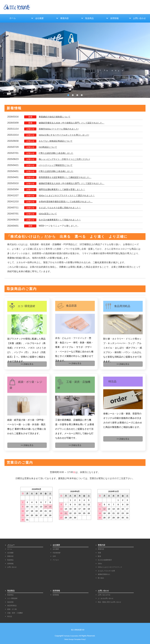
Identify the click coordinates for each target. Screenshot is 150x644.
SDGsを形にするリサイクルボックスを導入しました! (66, 135)
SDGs (100, 563)
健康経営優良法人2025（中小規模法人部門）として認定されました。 (74, 184)
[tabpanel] (75, 61)
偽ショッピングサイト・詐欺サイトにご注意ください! (66, 160)
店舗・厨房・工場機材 (16, 613)
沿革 (54, 556)
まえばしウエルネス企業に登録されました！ (61, 208)
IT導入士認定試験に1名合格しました (57, 153)
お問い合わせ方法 (105, 595)
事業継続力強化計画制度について (56, 117)
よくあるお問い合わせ (107, 598)
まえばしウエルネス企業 (108, 571)
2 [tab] (73, 96)
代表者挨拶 (57, 553)
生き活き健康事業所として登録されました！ (61, 220)
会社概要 (40, 19)
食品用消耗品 (13, 605)
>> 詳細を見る (27, 364)
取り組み (102, 578)
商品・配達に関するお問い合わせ (112, 602)
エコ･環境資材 (13, 598)
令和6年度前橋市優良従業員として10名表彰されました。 (68, 202)
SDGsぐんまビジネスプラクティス (112, 567)
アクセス (56, 560)
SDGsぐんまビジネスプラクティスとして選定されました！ (69, 196)
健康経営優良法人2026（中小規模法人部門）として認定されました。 (74, 123)
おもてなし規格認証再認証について (57, 141)
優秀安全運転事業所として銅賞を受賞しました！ (63, 190)
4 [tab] (82, 96)
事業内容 (65, 19)
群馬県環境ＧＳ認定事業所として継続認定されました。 (67, 178)
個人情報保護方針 (78, 630)
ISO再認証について (49, 147)
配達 (100, 556)
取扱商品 (90, 19)
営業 (100, 553)
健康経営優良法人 (105, 574)
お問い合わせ (140, 19)
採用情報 (115, 19)
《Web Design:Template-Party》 (75, 639)
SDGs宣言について (49, 214)
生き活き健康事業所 (106, 560)
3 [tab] (77, 96)
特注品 (10, 616)
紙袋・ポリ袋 (13, 609)
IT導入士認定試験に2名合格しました (57, 172)
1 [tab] (68, 96)
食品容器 (11, 602)
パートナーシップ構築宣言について (57, 166)
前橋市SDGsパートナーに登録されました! (60, 129)
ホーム (12, 18)
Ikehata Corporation (71, 636)
